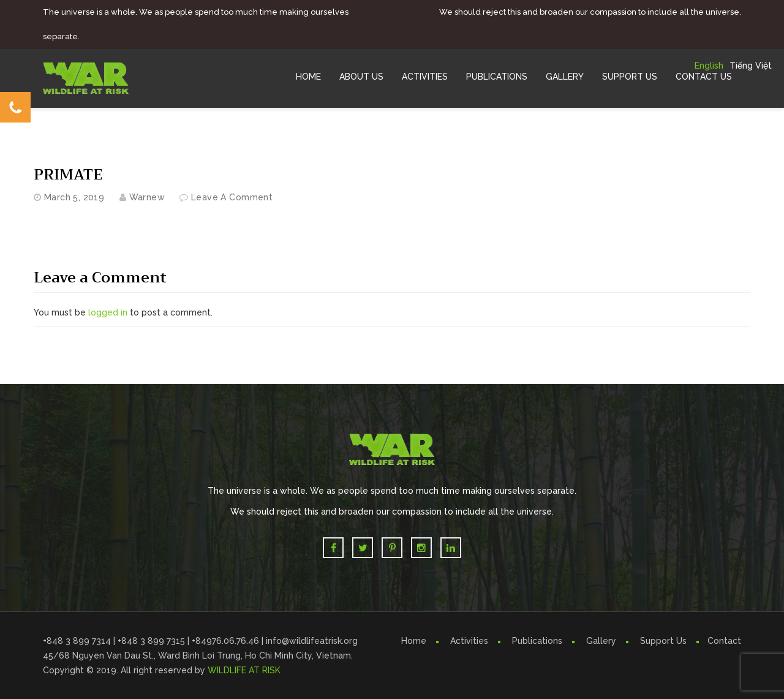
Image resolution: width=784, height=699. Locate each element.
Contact (724, 641)
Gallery (565, 77)
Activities (425, 77)
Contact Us (704, 77)
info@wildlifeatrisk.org (312, 641)
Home (308, 77)
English (709, 66)
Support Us (630, 77)
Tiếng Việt (751, 66)
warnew (147, 197)
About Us (361, 77)
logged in (108, 312)
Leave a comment (232, 197)
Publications (497, 77)
